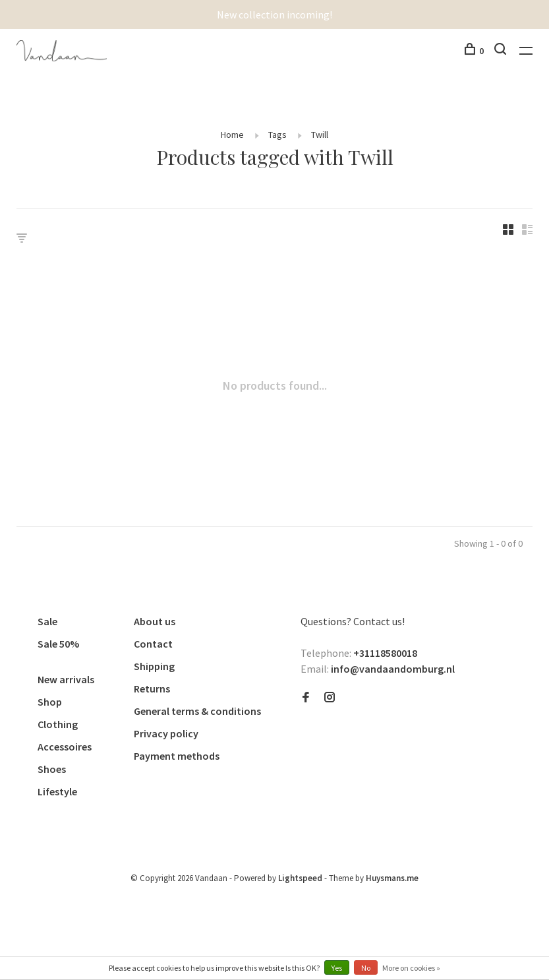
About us (155, 621)
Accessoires (65, 747)
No (366, 968)
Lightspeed (300, 878)
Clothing (58, 724)
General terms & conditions (197, 711)
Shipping (154, 666)
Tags (277, 135)
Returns (152, 689)
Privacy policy (166, 733)
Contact (153, 644)
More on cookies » (411, 968)
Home (232, 135)
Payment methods (177, 756)
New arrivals (66, 679)
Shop (50, 702)
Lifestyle (57, 791)
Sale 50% (58, 644)
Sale (47, 621)
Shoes (52, 769)
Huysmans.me (392, 878)
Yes (337, 968)
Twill (320, 135)
